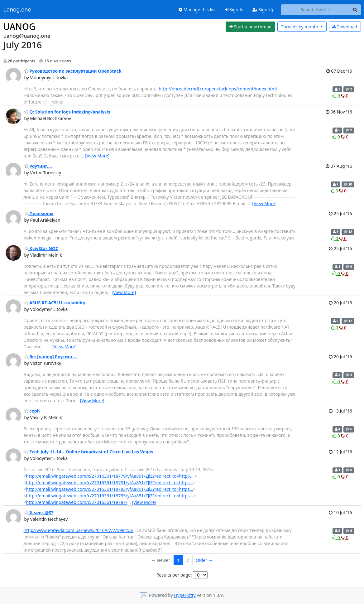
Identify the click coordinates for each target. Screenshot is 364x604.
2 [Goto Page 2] (188, 560)
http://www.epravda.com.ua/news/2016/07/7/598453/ (79, 530)
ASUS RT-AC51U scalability (55, 303)
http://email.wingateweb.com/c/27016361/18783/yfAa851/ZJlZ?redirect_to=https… (110, 489)
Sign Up (263, 10)
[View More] (97, 156)
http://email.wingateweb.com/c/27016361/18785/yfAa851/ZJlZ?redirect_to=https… (110, 496)
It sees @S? (39, 512)
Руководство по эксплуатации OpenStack (73, 71)
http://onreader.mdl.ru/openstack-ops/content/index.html (218, 89)
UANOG (19, 27)
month (300, 27)
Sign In (234, 10)
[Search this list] (316, 10)
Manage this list (197, 10)
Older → (204, 560)
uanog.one (17, 10)
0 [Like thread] (337, 96)
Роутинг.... (38, 166)
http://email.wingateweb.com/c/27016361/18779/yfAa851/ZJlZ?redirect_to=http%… (110, 476)
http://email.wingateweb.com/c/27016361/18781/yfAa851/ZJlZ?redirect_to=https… (110, 483)
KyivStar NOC (41, 248)
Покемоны (39, 213)
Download (345, 27)
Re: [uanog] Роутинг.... (51, 357)
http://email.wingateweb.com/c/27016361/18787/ (77, 502)
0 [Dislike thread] (345, 96)
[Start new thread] (250, 27)
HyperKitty (185, 595)
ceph (32, 411)
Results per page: (174, 575)
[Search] (355, 10)
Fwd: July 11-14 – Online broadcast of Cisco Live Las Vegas (89, 452)
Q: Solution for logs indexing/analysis (67, 112)
